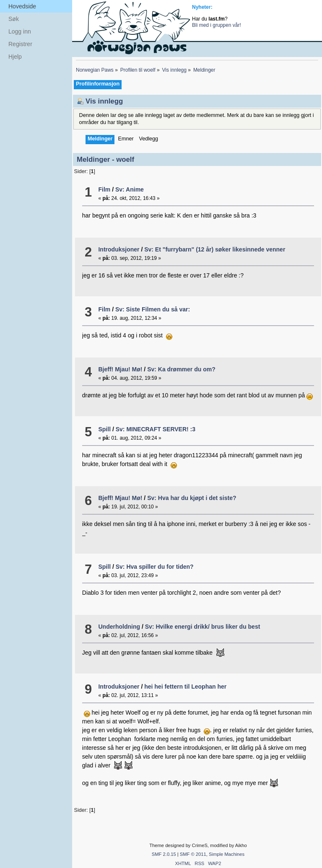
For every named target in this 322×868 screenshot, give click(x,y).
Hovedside (22, 6)
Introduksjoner (119, 249)
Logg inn (20, 31)
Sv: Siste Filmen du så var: (153, 309)
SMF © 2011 (193, 854)
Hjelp (15, 57)
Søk (14, 19)
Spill (104, 429)
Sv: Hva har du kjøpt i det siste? (192, 498)
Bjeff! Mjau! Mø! (120, 369)
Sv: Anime (130, 189)
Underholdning (119, 627)
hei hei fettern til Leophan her (185, 687)
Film (104, 189)
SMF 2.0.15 (164, 854)
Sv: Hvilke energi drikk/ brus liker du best (203, 627)
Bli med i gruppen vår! (217, 25)
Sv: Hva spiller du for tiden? (155, 567)
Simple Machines (227, 854)
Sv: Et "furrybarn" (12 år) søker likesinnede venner (215, 249)
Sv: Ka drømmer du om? (181, 369)
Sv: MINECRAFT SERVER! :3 (156, 429)
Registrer (20, 44)
